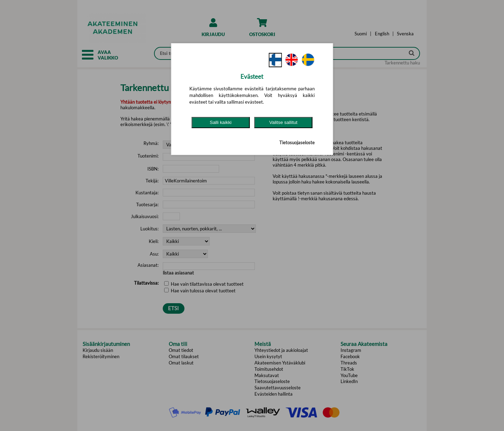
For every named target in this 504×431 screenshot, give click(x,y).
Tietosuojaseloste (297, 142)
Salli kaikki (220, 122)
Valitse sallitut (283, 122)
